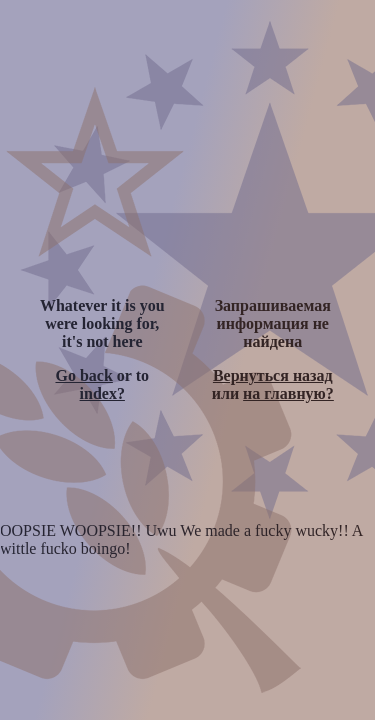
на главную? (288, 393)
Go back (83, 375)
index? (102, 393)
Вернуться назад (273, 375)
